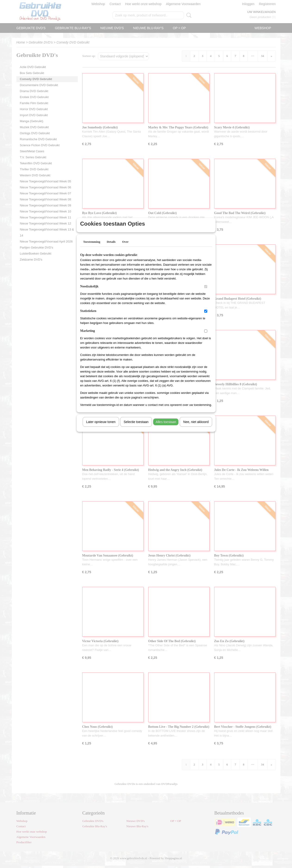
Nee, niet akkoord (196, 428)
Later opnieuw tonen (101, 428)
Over (125, 248)
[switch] (206, 293)
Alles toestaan (166, 428)
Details (111, 248)
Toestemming (92, 248)
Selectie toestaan (136, 428)
